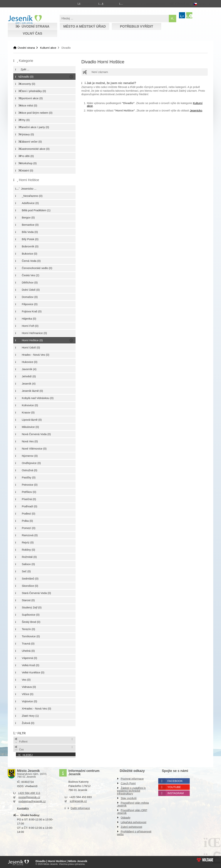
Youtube (174, 786)
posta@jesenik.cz (29, 796)
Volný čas (32, 34)
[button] (153, 4)
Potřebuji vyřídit (137, 26)
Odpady (126, 817)
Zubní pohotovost (131, 826)
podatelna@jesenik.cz (32, 801)
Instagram (176, 792)
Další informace (80, 807)
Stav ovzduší (129, 797)
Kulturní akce (48, 48)
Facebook (175, 780)
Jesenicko (196, 110)
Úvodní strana (25, 20)
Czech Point (128, 783)
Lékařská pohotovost (133, 821)
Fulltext (21, 740)
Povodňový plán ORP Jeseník (132, 811)
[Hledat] (173, 19)
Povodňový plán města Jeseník (133, 803)
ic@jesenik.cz (78, 800)
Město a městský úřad (84, 26)
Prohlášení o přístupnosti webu (134, 832)
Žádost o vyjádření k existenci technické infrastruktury (131, 790)
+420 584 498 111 (29, 792)
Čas (19, 748)
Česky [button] (202, 4)
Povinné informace (132, 778)
